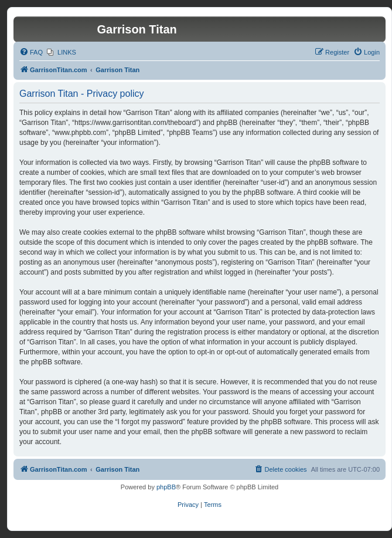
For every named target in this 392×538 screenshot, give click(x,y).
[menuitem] (31, 52)
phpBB (166, 487)
